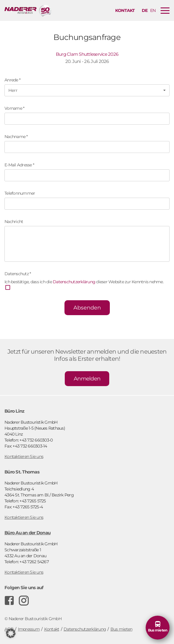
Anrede (12, 80)
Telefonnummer (20, 193)
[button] (87, 90)
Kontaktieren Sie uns (24, 456)
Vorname (14, 108)
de (145, 10)
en (153, 10)
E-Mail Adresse (19, 165)
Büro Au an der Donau (27, 533)
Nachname (16, 137)
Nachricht (14, 222)
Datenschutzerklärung (74, 282)
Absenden (87, 308)
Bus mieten (121, 629)
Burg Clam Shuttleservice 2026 (87, 54)
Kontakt (125, 10)
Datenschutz (18, 274)
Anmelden (87, 379)
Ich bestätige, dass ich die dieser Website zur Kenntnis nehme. (84, 285)
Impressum (29, 629)
